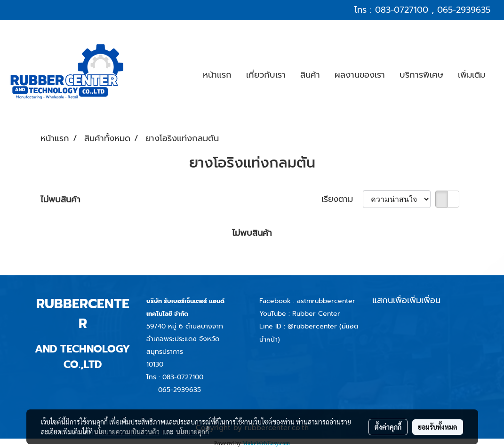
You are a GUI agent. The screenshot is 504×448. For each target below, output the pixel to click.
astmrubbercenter (326, 301)
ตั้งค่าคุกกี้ (388, 427)
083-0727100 (402, 10)
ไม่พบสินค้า (60, 200)
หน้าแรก (217, 75)
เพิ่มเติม (472, 75)
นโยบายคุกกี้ (192, 432)
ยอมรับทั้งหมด (438, 427)
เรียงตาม (342, 199)
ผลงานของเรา (360, 75)
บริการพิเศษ (421, 75)
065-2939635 (464, 10)
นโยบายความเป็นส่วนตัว (127, 432)
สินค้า (310, 75)
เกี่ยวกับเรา (266, 75)
